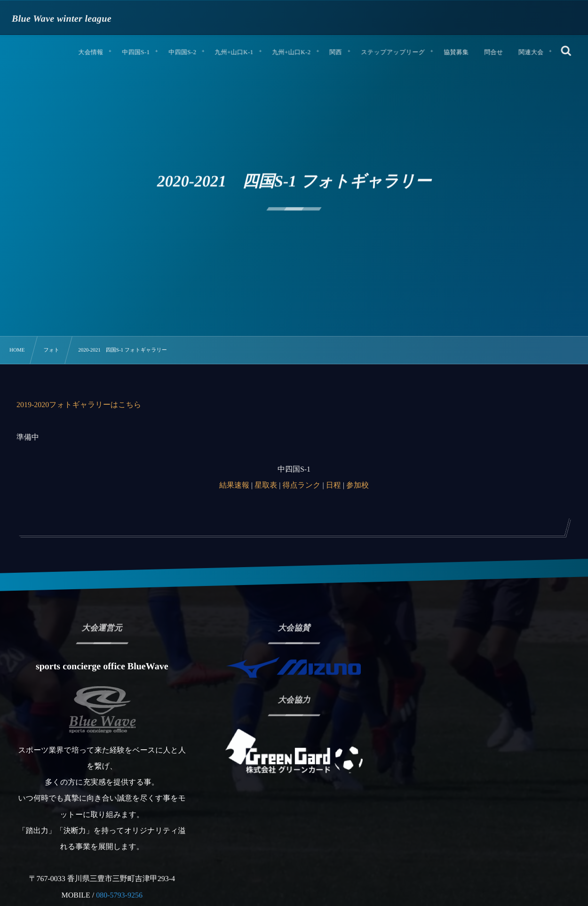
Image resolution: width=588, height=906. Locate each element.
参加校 (358, 485)
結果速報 (234, 485)
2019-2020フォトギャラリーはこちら (79, 405)
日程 (334, 485)
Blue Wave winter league (62, 19)
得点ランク (301, 485)
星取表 (266, 485)
